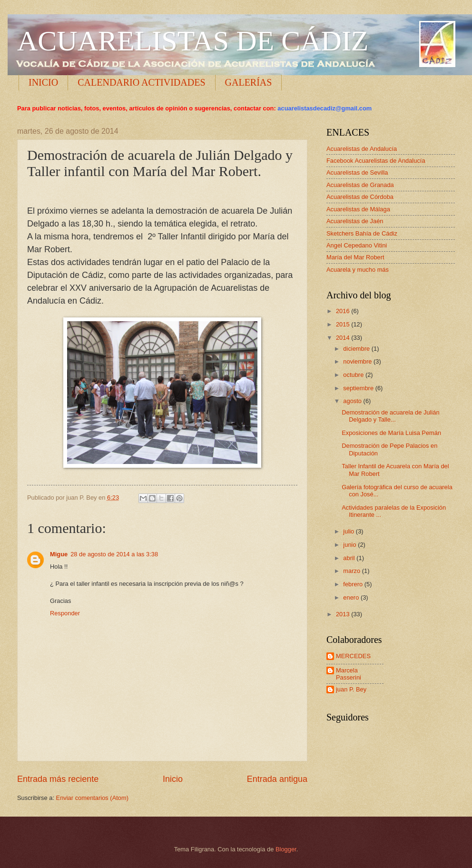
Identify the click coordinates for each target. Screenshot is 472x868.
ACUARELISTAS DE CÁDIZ (193, 41)
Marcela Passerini (349, 674)
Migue (59, 554)
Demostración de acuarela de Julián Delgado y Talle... (390, 416)
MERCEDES (353, 656)
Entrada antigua (277, 779)
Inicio (173, 779)
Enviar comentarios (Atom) (92, 798)
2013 (344, 614)
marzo (352, 571)
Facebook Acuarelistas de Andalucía (376, 161)
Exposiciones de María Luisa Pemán (391, 433)
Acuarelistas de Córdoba (360, 197)
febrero (354, 584)
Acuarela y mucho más (358, 270)
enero (352, 597)
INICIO (43, 82)
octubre (354, 375)
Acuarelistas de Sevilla (357, 173)
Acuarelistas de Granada (360, 185)
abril (350, 558)
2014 (344, 338)
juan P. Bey (351, 689)
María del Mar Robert (355, 257)
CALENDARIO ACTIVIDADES (141, 82)
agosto (353, 401)
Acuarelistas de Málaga (358, 209)
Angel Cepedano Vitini (357, 245)
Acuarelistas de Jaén (355, 221)
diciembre (357, 349)
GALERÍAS (249, 82)
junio (350, 545)
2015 (344, 324)
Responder (65, 613)
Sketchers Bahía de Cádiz (362, 233)
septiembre (359, 388)
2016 (344, 311)
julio (349, 531)
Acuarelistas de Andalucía (362, 149)
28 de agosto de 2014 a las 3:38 (114, 554)
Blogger (286, 849)
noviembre (358, 361)
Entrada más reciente (58, 779)
